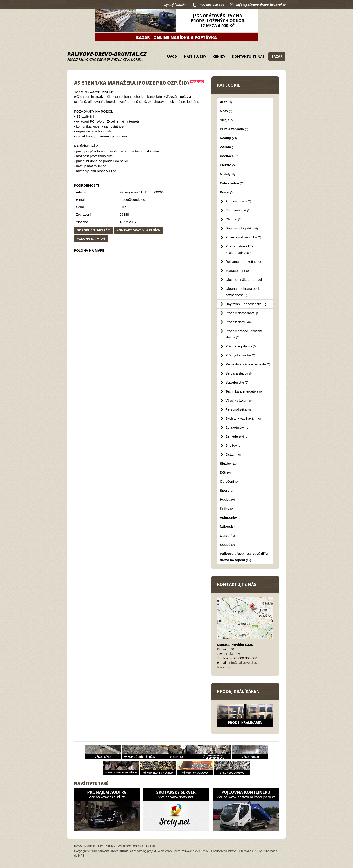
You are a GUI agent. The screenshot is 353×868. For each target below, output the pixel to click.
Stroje (228, 120)
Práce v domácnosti (243, 313)
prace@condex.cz (133, 200)
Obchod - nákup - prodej (246, 280)
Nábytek (229, 527)
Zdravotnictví (237, 427)
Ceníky (219, 56)
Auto (226, 102)
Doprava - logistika (242, 228)
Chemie (234, 219)
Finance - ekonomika (243, 237)
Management (238, 271)
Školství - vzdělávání (243, 418)
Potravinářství (238, 210)
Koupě (227, 545)
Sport (227, 490)
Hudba (227, 499)
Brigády (233, 445)
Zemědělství (237, 436)
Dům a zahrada (234, 129)
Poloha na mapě (91, 239)
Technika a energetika (244, 391)
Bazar (277, 56)
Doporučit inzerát (93, 230)
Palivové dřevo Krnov (195, 851)
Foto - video (232, 183)
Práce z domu (238, 322)
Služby (228, 463)
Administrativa (238, 201)
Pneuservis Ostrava (224, 851)
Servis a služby (239, 373)
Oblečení (229, 481)
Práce (227, 192)
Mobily (227, 174)
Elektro (228, 165)
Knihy (227, 508)
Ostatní (233, 454)
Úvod (172, 56)
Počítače (229, 156)
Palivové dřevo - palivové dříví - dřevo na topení (245, 557)
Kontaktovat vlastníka (138, 230)
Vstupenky (231, 517)
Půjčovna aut (248, 851)
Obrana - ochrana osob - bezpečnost (244, 292)
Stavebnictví (237, 382)
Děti (225, 472)
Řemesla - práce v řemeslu (248, 364)
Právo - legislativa (241, 346)
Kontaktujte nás (248, 56)
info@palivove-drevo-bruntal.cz (261, 5)
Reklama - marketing (243, 262)
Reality (229, 138)
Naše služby (195, 56)
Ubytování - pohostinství (246, 304)
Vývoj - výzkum (239, 400)
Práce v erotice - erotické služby (244, 334)
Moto (226, 111)
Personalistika (238, 409)
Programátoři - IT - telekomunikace (240, 249)
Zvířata (228, 147)
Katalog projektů (147, 851)
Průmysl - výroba (240, 355)
